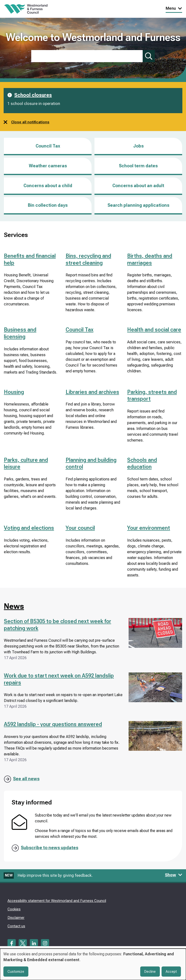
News (14, 606)
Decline (150, 972)
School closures (33, 95)
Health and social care (154, 330)
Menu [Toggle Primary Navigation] (174, 8)
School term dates (138, 166)
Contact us (16, 926)
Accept (171, 972)
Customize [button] (16, 972)
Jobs (138, 149)
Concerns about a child (48, 186)
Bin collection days (48, 205)
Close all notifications (27, 122)
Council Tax (48, 146)
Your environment (149, 528)
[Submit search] (149, 56)
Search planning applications (138, 205)
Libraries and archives (92, 392)
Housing (14, 392)
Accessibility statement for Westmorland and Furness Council (57, 901)
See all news (26, 779)
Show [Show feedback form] (174, 875)
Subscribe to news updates (50, 848)
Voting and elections (29, 528)
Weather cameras (48, 166)
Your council (80, 528)
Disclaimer (16, 918)
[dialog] (93, 964)
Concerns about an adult (138, 186)
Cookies (14, 909)
